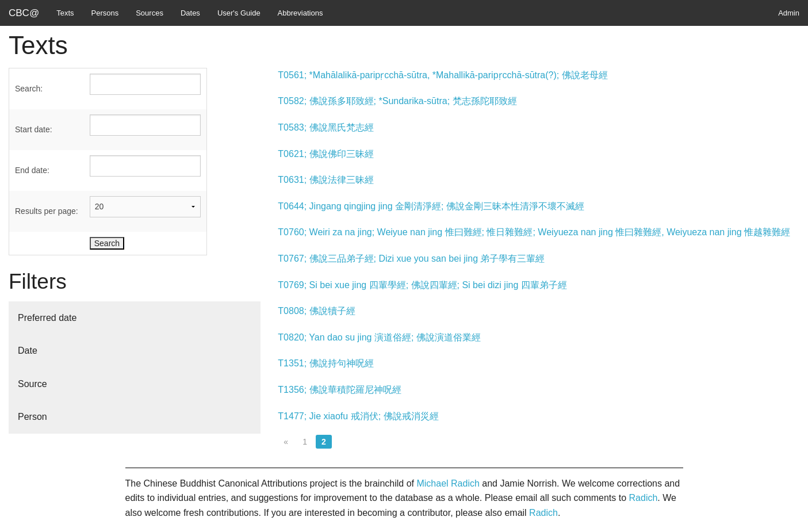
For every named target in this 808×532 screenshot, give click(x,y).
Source (32, 384)
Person (32, 417)
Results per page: (47, 211)
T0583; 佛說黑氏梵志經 (326, 127)
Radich (644, 498)
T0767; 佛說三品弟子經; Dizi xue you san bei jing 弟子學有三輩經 (411, 259)
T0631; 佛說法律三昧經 (326, 180)
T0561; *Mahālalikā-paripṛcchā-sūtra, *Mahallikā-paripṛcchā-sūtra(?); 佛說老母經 (443, 75)
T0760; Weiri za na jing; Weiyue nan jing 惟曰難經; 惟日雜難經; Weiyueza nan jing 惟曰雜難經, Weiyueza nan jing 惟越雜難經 (534, 232)
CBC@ (24, 13)
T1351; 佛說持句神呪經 (326, 363)
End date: (32, 170)
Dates (190, 13)
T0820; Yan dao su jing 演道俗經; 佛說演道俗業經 (379, 337)
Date (28, 351)
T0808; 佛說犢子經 (316, 311)
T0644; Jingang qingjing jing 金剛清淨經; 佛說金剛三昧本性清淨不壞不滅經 (431, 206)
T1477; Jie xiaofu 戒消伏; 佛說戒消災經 (358, 416)
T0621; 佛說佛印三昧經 (326, 154)
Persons (105, 13)
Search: (29, 89)
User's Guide (239, 13)
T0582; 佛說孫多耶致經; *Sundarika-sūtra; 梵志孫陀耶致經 (397, 101)
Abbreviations (300, 13)
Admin (789, 13)
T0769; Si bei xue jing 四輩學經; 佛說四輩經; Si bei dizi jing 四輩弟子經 (422, 285)
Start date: (34, 129)
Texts (65, 13)
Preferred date (47, 318)
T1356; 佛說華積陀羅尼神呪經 (339, 390)
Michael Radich (448, 483)
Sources (150, 13)
